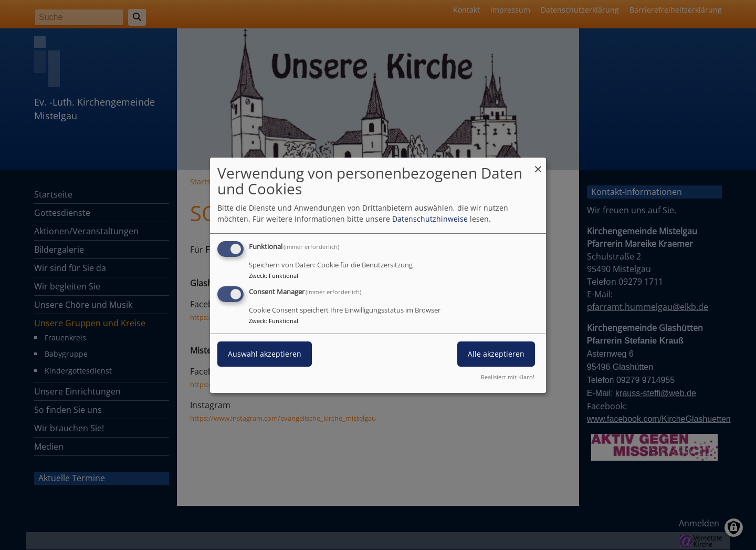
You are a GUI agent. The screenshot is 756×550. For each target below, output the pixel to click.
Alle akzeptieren (496, 354)
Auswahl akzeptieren (265, 354)
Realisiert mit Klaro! (508, 377)
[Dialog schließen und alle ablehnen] (538, 164)
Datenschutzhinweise (430, 219)
